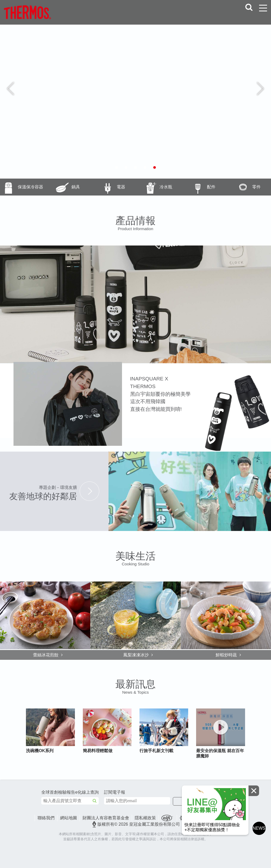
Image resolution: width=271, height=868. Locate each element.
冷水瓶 (154, 187)
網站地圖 (69, 818)
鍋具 (63, 187)
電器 (108, 187)
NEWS (259, 828)
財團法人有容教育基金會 (106, 818)
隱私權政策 (145, 818)
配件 (198, 187)
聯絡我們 (46, 818)
